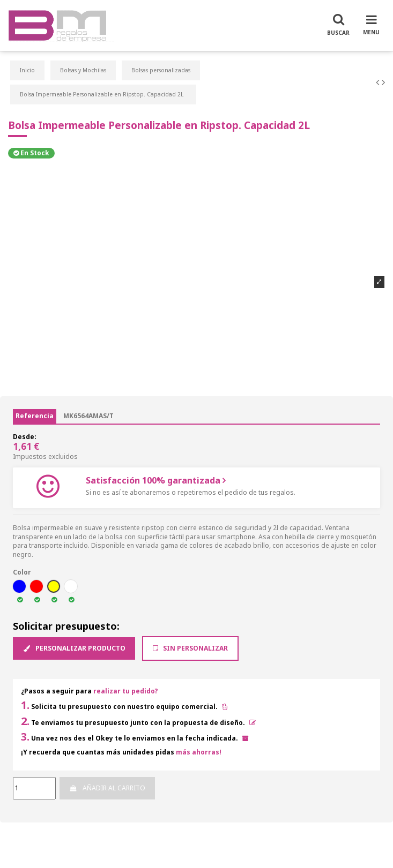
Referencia (35, 416)
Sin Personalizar (190, 648)
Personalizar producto (74, 648)
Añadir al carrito (107, 788)
